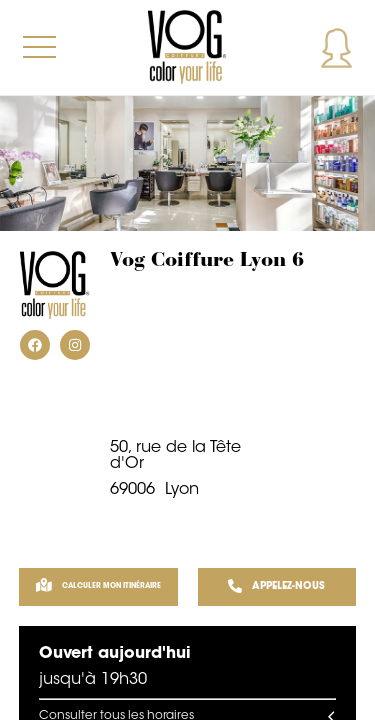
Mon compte (336, 47)
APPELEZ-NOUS (276, 587)
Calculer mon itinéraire (98, 587)
